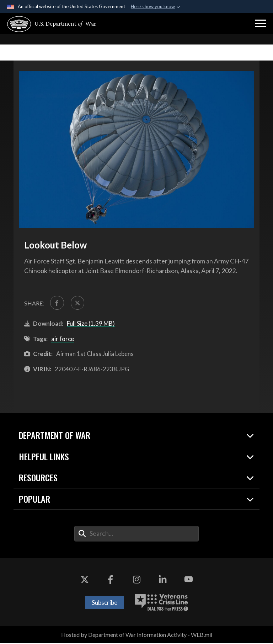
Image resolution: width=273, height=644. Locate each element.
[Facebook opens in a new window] (111, 580)
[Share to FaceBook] (57, 303)
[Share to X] (79, 303)
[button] (261, 23)
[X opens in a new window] (85, 580)
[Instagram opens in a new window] (136, 580)
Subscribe (105, 603)
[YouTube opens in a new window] (188, 580)
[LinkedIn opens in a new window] (162, 580)
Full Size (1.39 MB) (91, 324)
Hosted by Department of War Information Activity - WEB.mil (137, 635)
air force (63, 339)
